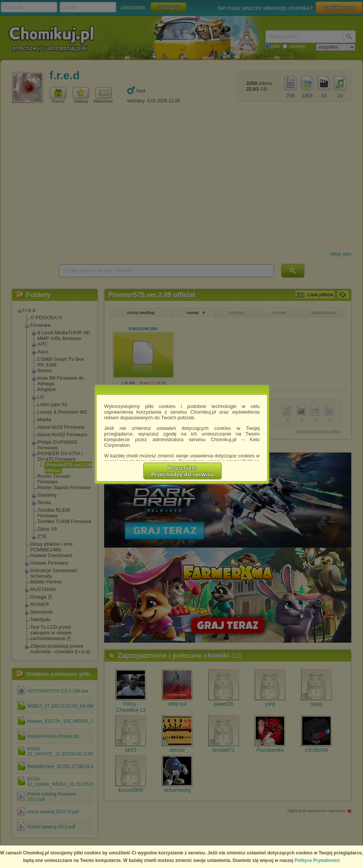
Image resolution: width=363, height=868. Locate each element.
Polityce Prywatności (317, 860)
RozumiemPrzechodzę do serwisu (183, 471)
